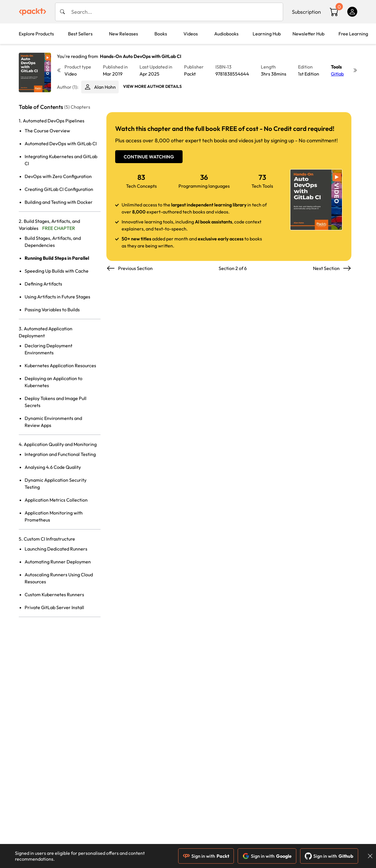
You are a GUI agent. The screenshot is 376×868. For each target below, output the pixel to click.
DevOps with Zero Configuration (58, 176)
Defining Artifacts (43, 284)
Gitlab (337, 74)
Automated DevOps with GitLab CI (61, 143)
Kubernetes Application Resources (60, 365)
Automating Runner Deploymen (58, 562)
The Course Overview (47, 131)
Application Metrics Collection (56, 500)
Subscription (306, 12)
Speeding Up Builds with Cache (57, 271)
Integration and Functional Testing (60, 454)
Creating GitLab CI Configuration (59, 189)
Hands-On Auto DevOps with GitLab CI (141, 56)
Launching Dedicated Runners (56, 549)
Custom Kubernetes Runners (54, 594)
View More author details (152, 86)
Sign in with (206, 856)
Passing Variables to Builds (52, 310)
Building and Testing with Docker (59, 202)
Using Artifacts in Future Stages (57, 297)
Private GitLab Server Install (54, 607)
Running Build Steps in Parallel (57, 258)
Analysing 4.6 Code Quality (53, 467)
